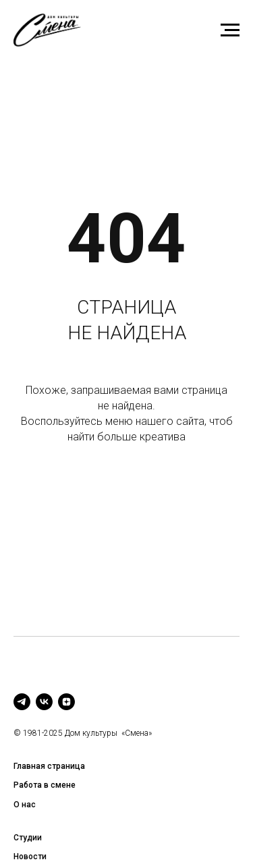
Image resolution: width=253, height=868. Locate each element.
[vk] (44, 702)
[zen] (66, 702)
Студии (28, 838)
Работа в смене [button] (45, 785)
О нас (25, 805)
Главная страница (49, 766)
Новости (30, 857)
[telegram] (22, 702)
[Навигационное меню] (230, 30)
